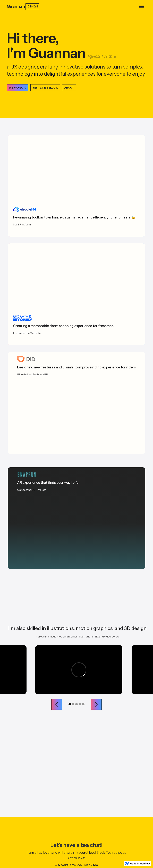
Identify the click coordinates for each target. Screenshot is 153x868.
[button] (142, 6)
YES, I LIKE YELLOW (45, 88)
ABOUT (69, 88)
